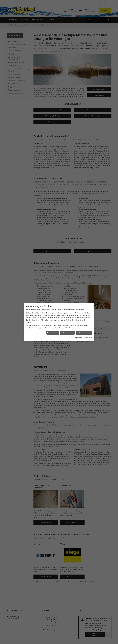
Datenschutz (88, 338)
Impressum (78, 338)
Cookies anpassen (53, 333)
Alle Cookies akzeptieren (84, 333)
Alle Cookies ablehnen (67, 333)
